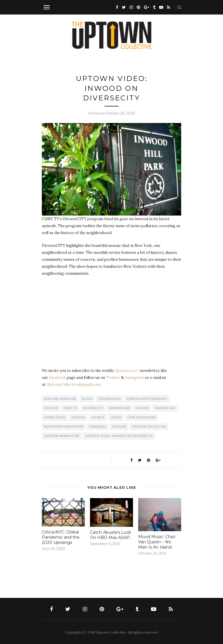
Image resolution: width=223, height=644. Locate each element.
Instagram (134, 378)
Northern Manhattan (64, 427)
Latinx (116, 417)
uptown (119, 427)
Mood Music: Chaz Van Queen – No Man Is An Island (157, 542)
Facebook (57, 378)
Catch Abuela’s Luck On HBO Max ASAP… (111, 535)
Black (87, 399)
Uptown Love (127, 371)
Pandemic (98, 427)
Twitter (113, 378)
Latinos (98, 417)
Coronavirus (109, 399)
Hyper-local (55, 417)
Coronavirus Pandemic (147, 399)
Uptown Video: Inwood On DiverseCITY (119, 436)
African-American (60, 399)
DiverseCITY (93, 408)
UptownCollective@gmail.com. (74, 385)
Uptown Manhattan (62, 436)
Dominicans (119, 408)
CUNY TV (71, 408)
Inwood (78, 417)
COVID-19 (51, 408)
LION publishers (142, 417)
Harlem (142, 408)
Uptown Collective (149, 427)
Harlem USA (165, 408)
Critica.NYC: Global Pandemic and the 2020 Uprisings (61, 537)
